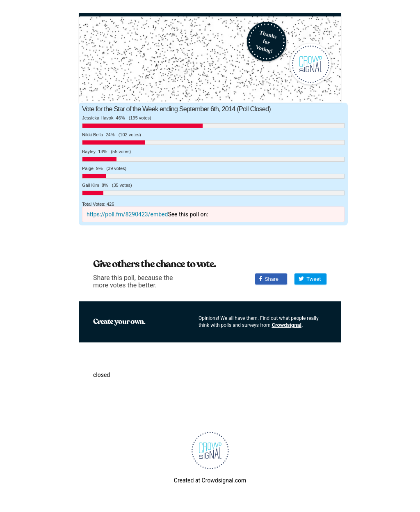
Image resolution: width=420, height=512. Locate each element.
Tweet (310, 279)
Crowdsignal (286, 325)
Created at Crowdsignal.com (210, 480)
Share (269, 279)
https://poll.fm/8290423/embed (127, 214)
